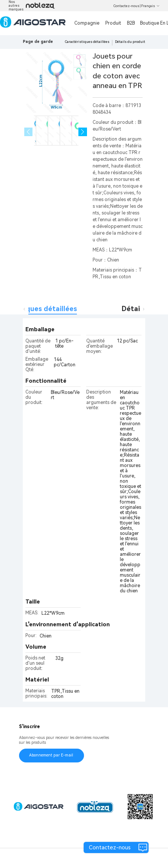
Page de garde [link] (38, 42)
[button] (83, 132)
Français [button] (150, 6)
